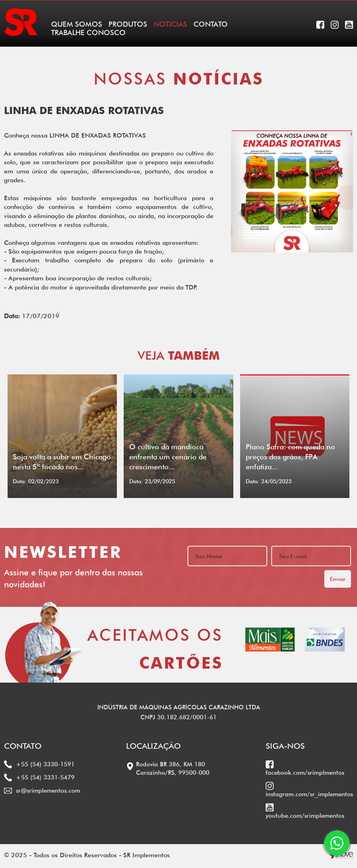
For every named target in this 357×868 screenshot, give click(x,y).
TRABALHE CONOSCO (88, 32)
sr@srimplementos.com (42, 791)
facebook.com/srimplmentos (305, 768)
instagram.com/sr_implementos (309, 790)
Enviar (338, 579)
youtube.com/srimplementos (305, 811)
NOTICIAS (170, 24)
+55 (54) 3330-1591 (39, 764)
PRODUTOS (128, 24)
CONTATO (211, 24)
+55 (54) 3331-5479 (39, 777)
